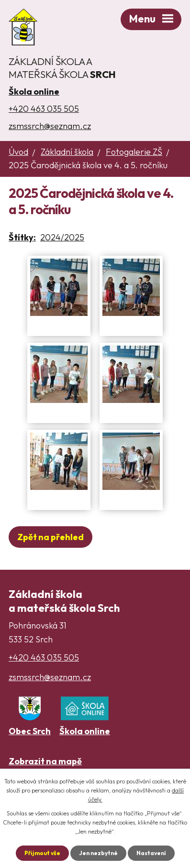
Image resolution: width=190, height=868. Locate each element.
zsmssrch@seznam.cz (50, 126)
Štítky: (22, 237)
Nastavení (151, 853)
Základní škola (67, 152)
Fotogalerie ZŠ (134, 152)
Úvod (18, 152)
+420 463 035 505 (44, 109)
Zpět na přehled (50, 537)
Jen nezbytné (98, 853)
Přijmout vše (42, 853)
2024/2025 (62, 237)
